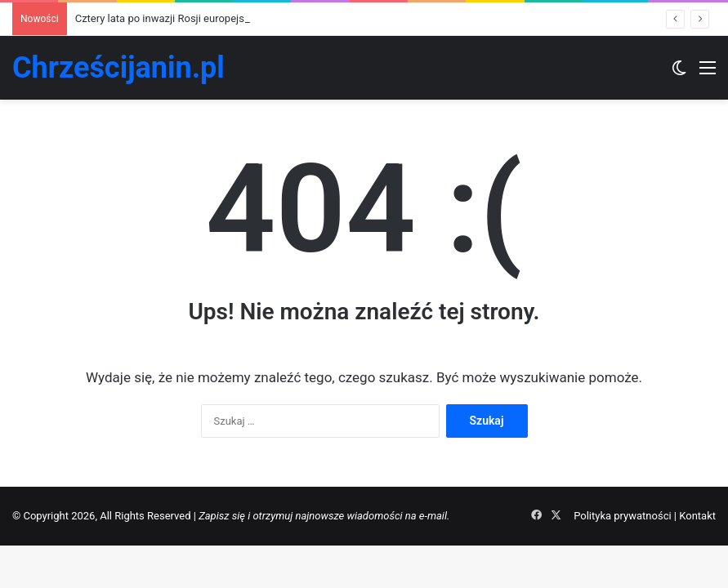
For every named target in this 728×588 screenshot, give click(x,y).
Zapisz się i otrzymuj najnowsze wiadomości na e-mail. (324, 516)
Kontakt (697, 516)
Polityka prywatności (622, 516)
